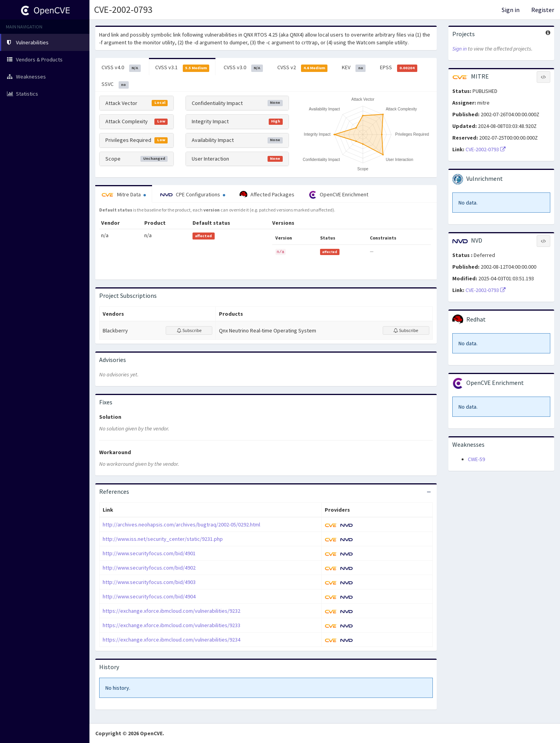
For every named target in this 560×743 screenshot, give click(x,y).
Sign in (511, 10)
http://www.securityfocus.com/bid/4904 (149, 596)
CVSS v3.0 (243, 68)
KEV (354, 68)
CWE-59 (476, 459)
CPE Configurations (193, 194)
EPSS (399, 68)
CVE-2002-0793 (486, 149)
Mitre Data (124, 194)
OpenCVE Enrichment (339, 195)
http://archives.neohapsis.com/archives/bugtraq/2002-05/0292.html (181, 524)
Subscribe (189, 330)
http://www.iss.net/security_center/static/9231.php (163, 539)
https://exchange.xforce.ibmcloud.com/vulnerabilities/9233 (171, 625)
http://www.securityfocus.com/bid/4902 (149, 568)
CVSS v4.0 (121, 68)
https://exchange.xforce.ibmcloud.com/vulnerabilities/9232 (171, 611)
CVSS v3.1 (182, 68)
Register (543, 10)
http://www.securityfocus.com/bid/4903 (149, 582)
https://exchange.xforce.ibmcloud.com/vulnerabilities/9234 (171, 640)
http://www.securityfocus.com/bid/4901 (149, 553)
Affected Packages (267, 195)
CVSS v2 (303, 68)
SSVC (115, 84)
